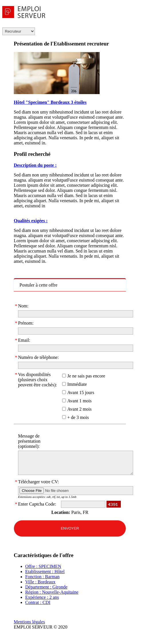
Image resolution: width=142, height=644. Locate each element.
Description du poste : (35, 165)
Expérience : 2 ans (42, 597)
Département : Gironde (46, 587)
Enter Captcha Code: (37, 504)
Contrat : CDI (38, 602)
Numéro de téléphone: (38, 357)
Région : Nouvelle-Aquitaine (52, 592)
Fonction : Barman (42, 577)
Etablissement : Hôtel (45, 572)
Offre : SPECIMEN (43, 566)
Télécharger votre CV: (38, 482)
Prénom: (26, 323)
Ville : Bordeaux (40, 582)
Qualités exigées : (31, 221)
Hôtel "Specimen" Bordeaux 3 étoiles (50, 102)
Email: (24, 340)
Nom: (23, 306)
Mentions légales (29, 622)
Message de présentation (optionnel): (29, 441)
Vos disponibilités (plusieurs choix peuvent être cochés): (38, 380)
